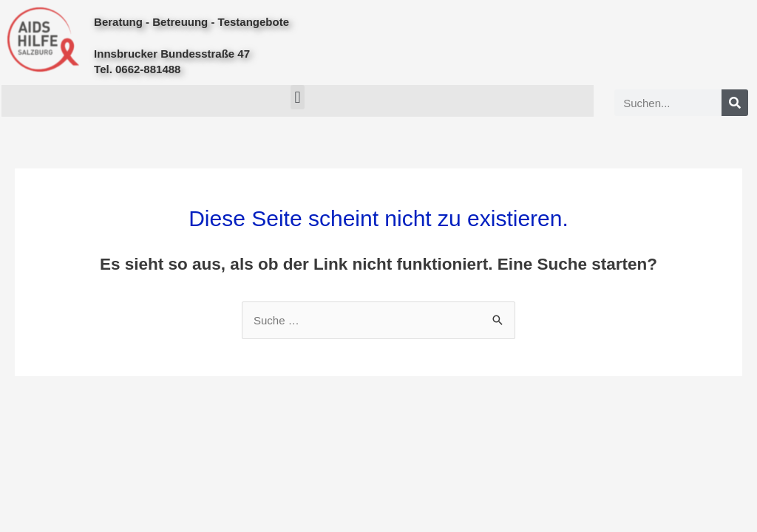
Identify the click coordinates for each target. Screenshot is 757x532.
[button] (298, 97)
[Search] (735, 103)
